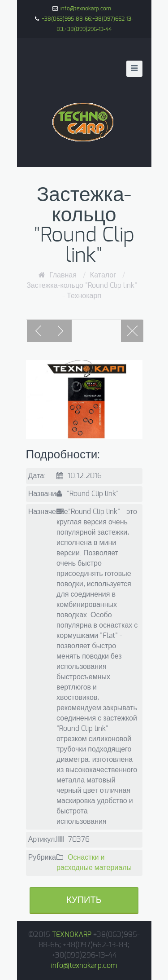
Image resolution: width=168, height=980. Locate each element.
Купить (84, 900)
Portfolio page (132, 331)
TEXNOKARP (72, 935)
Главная (63, 275)
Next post (60, 331)
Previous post (38, 331)
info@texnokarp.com (86, 9)
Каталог (103, 275)
